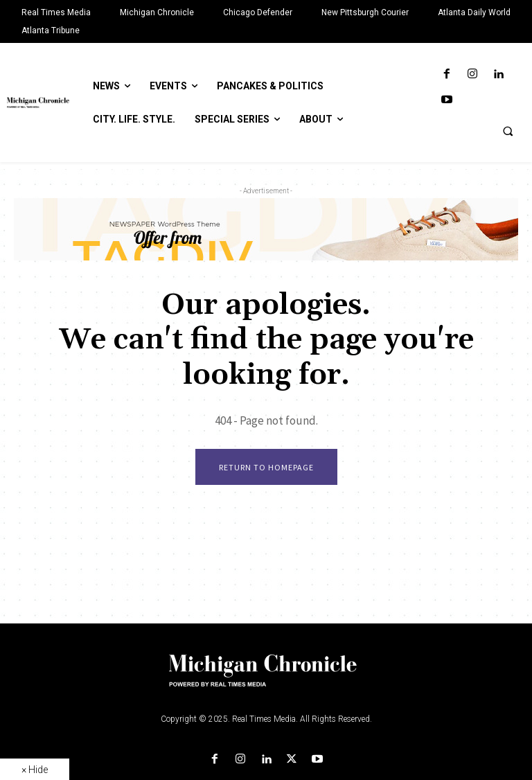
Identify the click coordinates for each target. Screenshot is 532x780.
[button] (508, 131)
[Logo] (266, 679)
